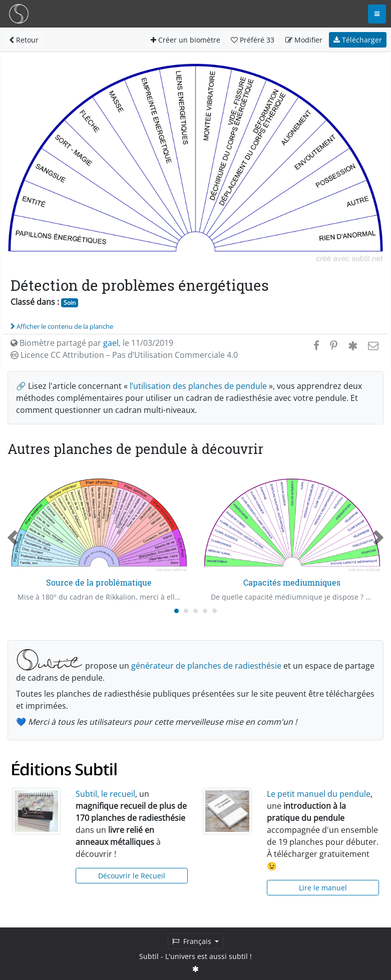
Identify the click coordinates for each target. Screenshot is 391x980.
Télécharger (358, 40)
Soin (70, 303)
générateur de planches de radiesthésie (206, 666)
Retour (24, 40)
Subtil (149, 956)
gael (111, 343)
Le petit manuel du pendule (319, 794)
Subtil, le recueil (105, 794)
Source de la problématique (99, 582)
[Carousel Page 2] (186, 611)
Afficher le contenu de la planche (62, 326)
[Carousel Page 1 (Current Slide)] (176, 611)
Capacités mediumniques (292, 582)
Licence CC (124, 355)
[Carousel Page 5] (215, 611)
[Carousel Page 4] (205, 611)
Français (193, 941)
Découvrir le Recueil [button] (132, 876)
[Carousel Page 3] (195, 611)
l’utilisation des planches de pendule (198, 386)
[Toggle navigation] (377, 14)
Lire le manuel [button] (323, 888)
